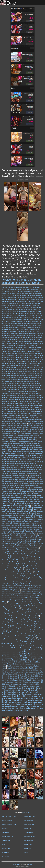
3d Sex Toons (28, 848)
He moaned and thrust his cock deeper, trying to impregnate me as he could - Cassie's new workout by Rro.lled (22, 318)
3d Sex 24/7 (28, 828)
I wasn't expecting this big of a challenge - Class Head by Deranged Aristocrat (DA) (22, 536)
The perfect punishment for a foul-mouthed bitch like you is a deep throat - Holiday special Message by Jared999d (22, 333)
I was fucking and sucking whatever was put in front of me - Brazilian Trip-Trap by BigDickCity (22, 450)
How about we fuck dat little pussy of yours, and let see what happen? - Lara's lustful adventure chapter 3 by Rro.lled (22, 298)
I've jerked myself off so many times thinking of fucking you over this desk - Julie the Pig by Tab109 (22, 462)
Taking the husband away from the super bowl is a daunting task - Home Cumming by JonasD (22, 612)
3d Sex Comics (29, 844)
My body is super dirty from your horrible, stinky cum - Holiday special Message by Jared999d (22, 324)
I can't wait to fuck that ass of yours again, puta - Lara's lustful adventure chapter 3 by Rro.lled (22, 304)
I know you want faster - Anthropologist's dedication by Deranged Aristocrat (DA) (21, 618)
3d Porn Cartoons (30, 816)
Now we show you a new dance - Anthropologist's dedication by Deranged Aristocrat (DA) (22, 624)
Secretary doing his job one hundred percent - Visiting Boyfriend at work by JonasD (22, 578)
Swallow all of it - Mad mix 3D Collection (14, 690)
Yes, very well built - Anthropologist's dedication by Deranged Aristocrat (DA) (22, 544)
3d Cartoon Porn (29, 820)
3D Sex (30, 864)
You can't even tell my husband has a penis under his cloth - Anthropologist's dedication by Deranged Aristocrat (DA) (22, 554)
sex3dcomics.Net (7, 820)
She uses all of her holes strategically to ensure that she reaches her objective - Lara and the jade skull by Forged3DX (22, 522)
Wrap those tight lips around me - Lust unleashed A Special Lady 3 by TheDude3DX (22, 642)
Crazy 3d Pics (28, 832)
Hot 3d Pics (5, 832)
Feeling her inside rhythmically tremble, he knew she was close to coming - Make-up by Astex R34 (22, 366)
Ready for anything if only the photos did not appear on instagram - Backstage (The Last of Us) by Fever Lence (22, 358)
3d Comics (5, 828)
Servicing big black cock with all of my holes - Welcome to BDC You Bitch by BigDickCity (21, 440)
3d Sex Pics (5, 852)
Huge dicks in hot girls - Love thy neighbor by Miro (17, 492)
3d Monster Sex (29, 824)
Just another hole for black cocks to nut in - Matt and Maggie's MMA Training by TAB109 (22, 344)
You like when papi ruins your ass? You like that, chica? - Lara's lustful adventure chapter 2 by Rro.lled (22, 292)
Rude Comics (6, 840)
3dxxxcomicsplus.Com (9, 816)
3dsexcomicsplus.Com (9, 824)
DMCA (18, 864)
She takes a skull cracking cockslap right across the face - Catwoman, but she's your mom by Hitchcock (22, 374)
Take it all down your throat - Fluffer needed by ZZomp (18, 708)
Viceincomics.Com (7, 836)
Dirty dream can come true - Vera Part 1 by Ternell (23, 616)
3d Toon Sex (5, 856)
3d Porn (4, 844)
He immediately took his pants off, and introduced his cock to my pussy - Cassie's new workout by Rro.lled (21, 310)
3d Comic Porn (6, 848)
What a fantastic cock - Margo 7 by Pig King (26, 626)
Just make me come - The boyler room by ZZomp (17, 704)
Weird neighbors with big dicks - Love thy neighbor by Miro (24, 490)
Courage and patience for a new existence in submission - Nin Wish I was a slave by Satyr (22, 498)
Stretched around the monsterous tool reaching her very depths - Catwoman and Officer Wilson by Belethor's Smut (22, 398)
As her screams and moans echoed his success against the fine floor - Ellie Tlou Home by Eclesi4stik (21, 384)
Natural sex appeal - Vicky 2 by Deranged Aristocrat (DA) (19, 542)
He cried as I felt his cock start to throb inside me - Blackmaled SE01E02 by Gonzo (21, 662)
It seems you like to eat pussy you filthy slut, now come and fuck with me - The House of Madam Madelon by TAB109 (22, 354)
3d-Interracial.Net (29, 836)
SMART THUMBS (26, 813)
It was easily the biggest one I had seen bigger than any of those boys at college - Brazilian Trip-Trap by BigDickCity (21, 446)
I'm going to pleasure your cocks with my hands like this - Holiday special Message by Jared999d (22, 330)
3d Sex (26, 852)
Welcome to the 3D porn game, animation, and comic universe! (22, 281)
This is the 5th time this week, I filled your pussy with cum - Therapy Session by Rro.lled (22, 414)
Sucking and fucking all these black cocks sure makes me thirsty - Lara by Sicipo (22, 404)
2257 (14, 864)
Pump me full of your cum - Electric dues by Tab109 (18, 342)
